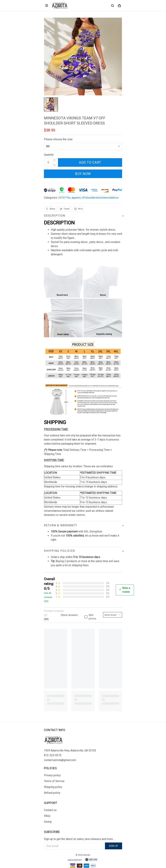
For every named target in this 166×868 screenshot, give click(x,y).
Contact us (50, 802)
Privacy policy (52, 768)
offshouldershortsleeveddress (100, 198)
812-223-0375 (53, 748)
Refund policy (52, 785)
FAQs (47, 808)
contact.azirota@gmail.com (60, 752)
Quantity (49, 155)
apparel (76, 198)
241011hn (64, 198)
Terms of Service (54, 773)
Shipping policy (53, 779)
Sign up (114, 838)
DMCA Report (75, 852)
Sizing (48, 814)
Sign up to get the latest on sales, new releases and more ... (79, 831)
